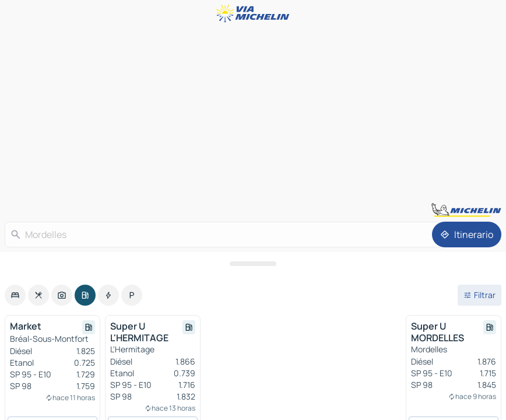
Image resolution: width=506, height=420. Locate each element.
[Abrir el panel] (253, 264)
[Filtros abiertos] (479, 295)
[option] (15, 295)
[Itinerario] (467, 235)
